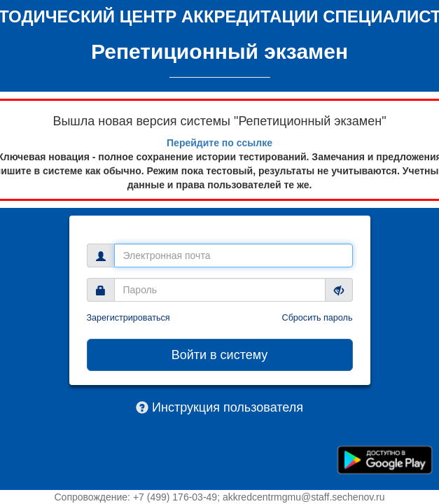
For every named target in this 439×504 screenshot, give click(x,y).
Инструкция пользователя (228, 407)
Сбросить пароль (318, 318)
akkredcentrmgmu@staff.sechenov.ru (304, 497)
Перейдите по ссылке (219, 143)
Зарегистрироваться (128, 318)
